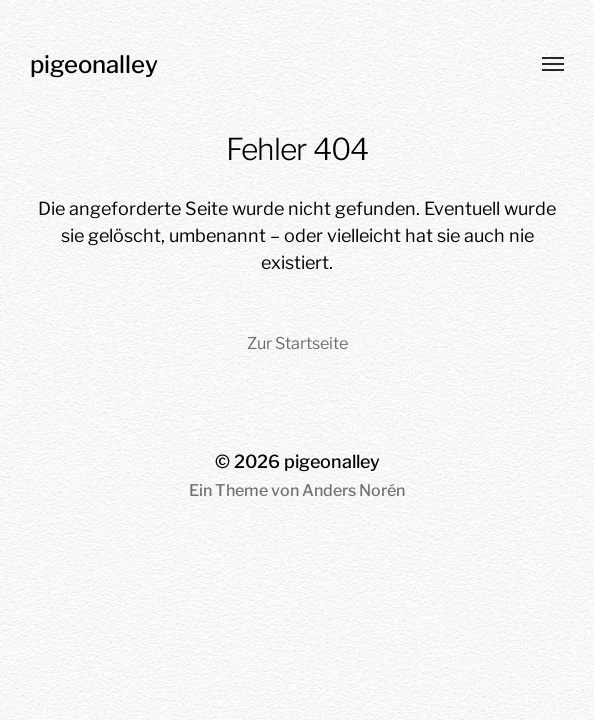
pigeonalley (94, 64)
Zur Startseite (297, 343)
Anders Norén (353, 490)
